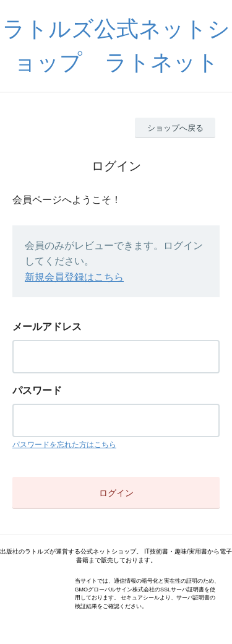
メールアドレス (47, 327)
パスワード (37, 390)
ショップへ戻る (175, 128)
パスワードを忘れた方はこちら (64, 445)
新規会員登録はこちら (74, 277)
